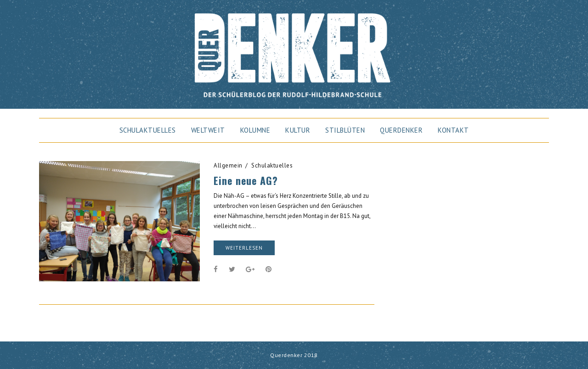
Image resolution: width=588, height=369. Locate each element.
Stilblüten (345, 130)
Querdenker (401, 130)
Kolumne (255, 130)
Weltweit (208, 130)
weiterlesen (244, 248)
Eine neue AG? (246, 180)
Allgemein (228, 165)
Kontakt (453, 130)
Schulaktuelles (148, 130)
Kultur (298, 130)
